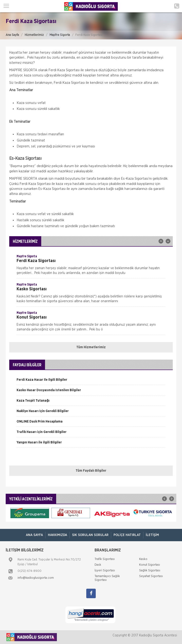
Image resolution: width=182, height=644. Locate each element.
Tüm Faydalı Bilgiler (91, 471)
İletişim (152, 535)
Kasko (143, 559)
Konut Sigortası (150, 565)
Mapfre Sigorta (60, 35)
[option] (91, 266)
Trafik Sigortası (105, 559)
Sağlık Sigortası (150, 571)
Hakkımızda (57, 535)
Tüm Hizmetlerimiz (91, 347)
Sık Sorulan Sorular (90, 535)
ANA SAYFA (34, 535)
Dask (98, 565)
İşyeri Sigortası (105, 571)
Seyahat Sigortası (151, 576)
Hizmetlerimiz (34, 35)
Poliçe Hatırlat (127, 535)
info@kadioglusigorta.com (36, 578)
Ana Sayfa (12, 35)
